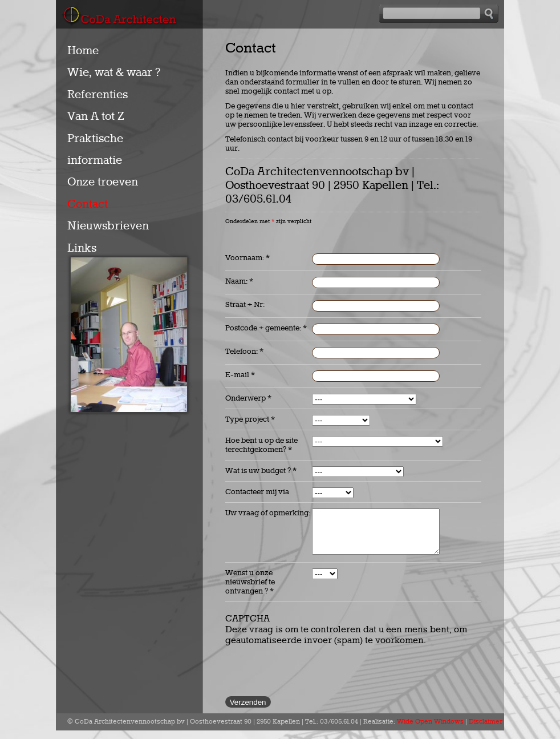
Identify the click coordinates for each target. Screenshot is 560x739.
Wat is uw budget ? (261, 471)
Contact (88, 204)
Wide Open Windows (430, 730)
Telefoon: (244, 352)
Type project (250, 419)
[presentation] (312, 677)
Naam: (239, 281)
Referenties (98, 95)
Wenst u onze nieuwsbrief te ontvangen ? (250, 591)
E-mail (240, 375)
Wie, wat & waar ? (114, 72)
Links (82, 248)
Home (83, 51)
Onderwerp (248, 398)
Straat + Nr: (245, 305)
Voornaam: (247, 258)
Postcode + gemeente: (266, 328)
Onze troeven (103, 182)
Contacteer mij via (257, 492)
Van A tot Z (96, 116)
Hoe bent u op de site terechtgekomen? (261, 445)
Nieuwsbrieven (108, 226)
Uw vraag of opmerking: (268, 513)
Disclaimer (486, 730)
